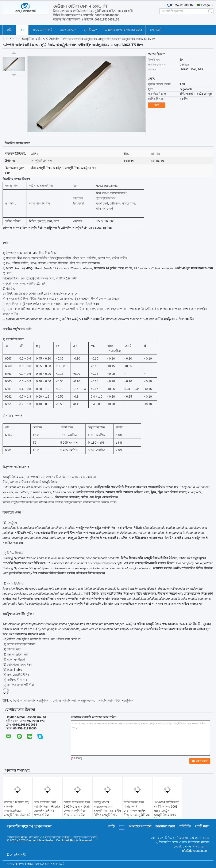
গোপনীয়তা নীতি (17, 837)
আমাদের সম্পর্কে (42, 30)
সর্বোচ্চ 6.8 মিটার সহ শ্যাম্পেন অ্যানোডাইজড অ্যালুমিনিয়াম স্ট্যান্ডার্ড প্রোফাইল (17, 811)
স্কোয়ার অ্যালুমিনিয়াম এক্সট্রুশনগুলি (73, 700)
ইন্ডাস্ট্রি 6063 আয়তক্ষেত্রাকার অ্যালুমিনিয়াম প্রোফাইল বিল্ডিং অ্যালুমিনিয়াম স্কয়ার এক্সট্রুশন (107, 811)
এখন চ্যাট (155, 30)
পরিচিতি (185, 826)
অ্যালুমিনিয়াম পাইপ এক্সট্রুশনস (116, 700)
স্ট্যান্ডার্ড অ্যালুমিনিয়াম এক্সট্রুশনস (29, 700)
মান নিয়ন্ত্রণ (90, 30)
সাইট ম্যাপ (202, 826)
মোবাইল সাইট (17, 855)
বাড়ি (9, 30)
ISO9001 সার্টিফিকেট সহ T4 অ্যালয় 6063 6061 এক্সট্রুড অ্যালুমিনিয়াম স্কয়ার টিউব (166, 811)
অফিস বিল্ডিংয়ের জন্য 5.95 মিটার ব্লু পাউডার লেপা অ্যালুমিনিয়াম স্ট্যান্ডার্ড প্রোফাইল (77, 809)
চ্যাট (157, 105)
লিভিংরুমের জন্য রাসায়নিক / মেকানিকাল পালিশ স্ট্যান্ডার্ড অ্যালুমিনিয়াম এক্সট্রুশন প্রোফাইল (137, 811)
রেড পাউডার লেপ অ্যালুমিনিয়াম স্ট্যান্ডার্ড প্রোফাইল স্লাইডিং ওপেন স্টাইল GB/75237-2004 (47, 811)
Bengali (206, 5)
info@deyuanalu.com (195, 851)
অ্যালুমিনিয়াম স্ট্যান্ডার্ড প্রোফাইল (40, 39)
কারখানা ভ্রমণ (68, 30)
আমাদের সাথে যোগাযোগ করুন (123, 30)
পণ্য (22, 30)
